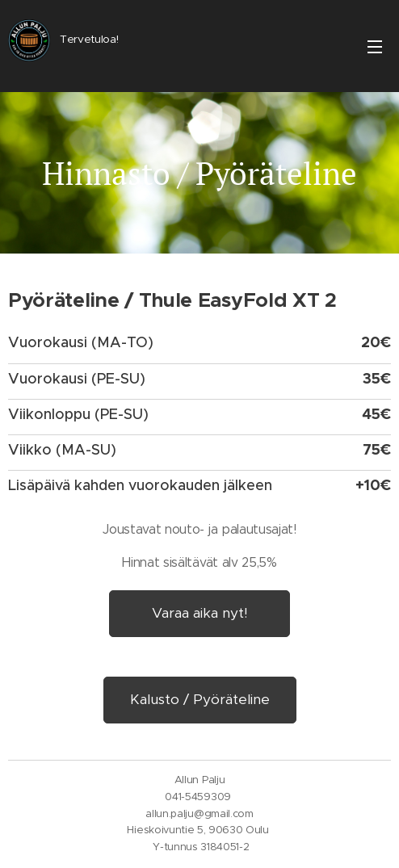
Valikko (375, 47)
